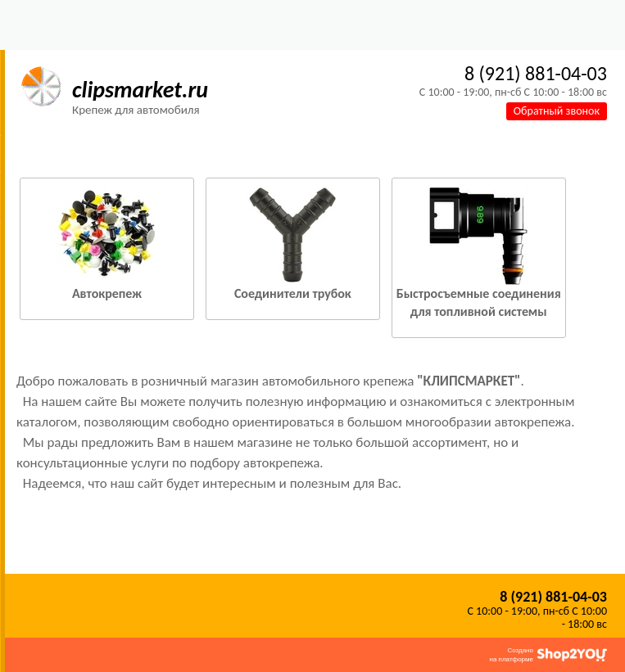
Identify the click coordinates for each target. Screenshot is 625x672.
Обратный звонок (557, 111)
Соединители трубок (293, 293)
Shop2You (572, 655)
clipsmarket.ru (140, 90)
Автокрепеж (107, 293)
